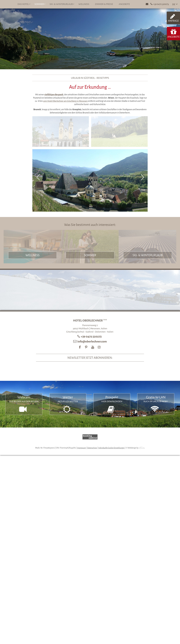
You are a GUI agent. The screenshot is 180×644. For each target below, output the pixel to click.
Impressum (81, 448)
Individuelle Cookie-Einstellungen (111, 448)
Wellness (84, 4)
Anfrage (173, 18)
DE (174, 4)
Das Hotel (24, 4)
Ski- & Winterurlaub (62, 4)
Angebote (124, 4)
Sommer (40, 4)
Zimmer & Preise (104, 4)
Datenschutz (92, 448)
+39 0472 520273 (91, 336)
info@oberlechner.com (92, 341)
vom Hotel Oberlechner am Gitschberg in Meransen (65, 101)
